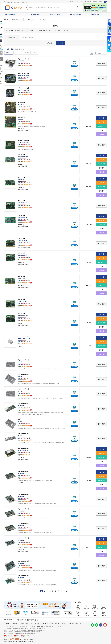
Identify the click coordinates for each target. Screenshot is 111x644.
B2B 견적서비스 (34, 15)
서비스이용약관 (24, 624)
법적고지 (46, 624)
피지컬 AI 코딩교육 (96, 15)
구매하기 (101, 122)
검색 (77, 7)
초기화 (51, 43)
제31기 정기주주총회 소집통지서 (16, 2)
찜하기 (101, 130)
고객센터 (77, 2)
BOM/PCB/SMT (55, 15)
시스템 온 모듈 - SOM (13, 31)
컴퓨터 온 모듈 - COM (62, 31)
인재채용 (14, 624)
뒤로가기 (103, 11)
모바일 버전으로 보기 (75, 624)
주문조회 (95, 2)
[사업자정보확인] (40, 627)
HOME (6, 20)
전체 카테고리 (12, 14)
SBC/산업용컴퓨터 (76, 15)
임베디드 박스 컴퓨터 (45, 31)
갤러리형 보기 (95, 53)
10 (67, 591)
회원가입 (89, 2)
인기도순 (9, 53)
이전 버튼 (106, 619)
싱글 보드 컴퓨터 (28, 31)
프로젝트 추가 (101, 126)
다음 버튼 (106, 620)
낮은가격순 (18, 53)
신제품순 (35, 53)
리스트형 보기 (92, 53)
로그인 (71, 2)
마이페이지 (83, 2)
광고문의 (64, 624)
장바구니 (103, 2)
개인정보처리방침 (36, 624)
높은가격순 (26, 53)
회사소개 (7, 624)
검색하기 (60, 43)
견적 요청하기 (101, 64)
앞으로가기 (105, 11)
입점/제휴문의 (55, 624)
